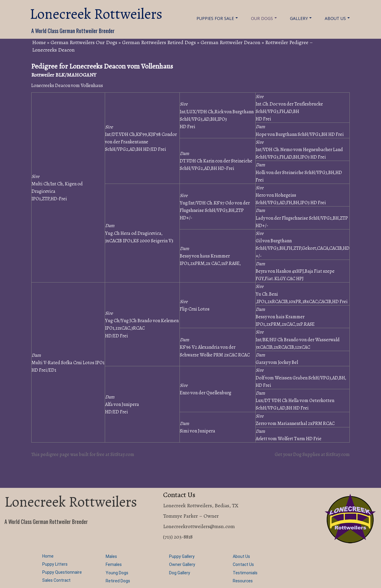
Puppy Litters (55, 564)
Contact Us (243, 564)
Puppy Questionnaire (62, 572)
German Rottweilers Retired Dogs (159, 42)
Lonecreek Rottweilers (96, 14)
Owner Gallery (182, 564)
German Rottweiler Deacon (231, 42)
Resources (243, 581)
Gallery (301, 18)
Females (114, 564)
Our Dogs (264, 18)
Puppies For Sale (217, 18)
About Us (337, 18)
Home (39, 42)
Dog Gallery (180, 573)
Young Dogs (117, 573)
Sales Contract (56, 580)
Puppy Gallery (182, 556)
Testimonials (245, 573)
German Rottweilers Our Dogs (84, 42)
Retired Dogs (118, 581)
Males (111, 556)
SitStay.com (122, 454)
